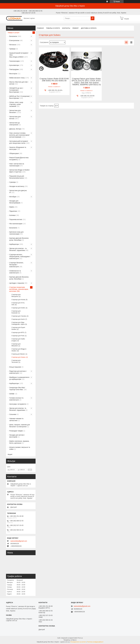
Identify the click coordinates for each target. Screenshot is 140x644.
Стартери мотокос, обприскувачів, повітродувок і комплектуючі (20, 257)
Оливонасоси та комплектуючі (15, 272)
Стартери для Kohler (18, 308)
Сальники (13, 414)
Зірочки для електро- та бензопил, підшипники (18, 409)
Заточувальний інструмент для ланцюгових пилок (19, 142)
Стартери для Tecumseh (16, 361)
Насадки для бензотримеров (15, 202)
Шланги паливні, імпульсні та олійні (20, 448)
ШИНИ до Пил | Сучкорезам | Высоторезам (20, 97)
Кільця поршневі (15, 367)
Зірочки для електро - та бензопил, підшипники (18, 249)
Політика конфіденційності (95, 642)
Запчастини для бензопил (15, 111)
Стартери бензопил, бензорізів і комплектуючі (16, 265)
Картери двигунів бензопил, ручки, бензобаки (19, 239)
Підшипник (13, 211)
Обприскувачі (14, 153)
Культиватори (14, 65)
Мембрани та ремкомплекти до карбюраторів (19, 378)
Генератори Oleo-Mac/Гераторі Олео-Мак (17, 389)
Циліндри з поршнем (17, 283)
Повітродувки (14, 69)
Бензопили (13, 36)
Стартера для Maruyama (16, 295)
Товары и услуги (53, 28)
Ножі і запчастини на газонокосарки (17, 165)
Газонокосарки (14, 61)
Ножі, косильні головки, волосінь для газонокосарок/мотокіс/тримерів (19, 135)
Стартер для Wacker (18, 354)
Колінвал (12, 215)
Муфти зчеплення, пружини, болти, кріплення (19, 442)
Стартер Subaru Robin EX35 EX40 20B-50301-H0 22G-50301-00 (54, 80)
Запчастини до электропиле (15, 124)
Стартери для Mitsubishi (16, 345)
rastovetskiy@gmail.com (19, 541)
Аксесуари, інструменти (18, 404)
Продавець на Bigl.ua (70, 640)
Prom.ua (80, 638)
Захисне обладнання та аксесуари (18, 148)
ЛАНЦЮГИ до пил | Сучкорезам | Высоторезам (16, 90)
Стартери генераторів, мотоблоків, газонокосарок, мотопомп (19, 289)
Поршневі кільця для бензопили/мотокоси (17, 177)
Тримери (12, 49)
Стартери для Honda (18, 300)
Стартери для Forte (18, 336)
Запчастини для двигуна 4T (18, 191)
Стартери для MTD (18, 332)
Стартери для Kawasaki (16, 312)
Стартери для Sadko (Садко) (18, 340)
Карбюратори (14, 244)
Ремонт (76, 28)
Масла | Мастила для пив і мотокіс (19, 83)
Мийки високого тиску (17, 78)
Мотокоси (13, 45)
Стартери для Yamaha (19, 316)
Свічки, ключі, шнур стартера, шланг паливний (16, 104)
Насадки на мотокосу (17, 186)
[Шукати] (93, 18)
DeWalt (12, 394)
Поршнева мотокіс (16, 219)
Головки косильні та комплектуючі (16, 399)
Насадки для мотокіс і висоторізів (17, 436)
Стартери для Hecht (18, 319)
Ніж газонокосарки (16, 224)
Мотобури (13, 197)
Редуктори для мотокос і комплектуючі (18, 372)
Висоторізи (13, 74)
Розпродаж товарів (16, 431)
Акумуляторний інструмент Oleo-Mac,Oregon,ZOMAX (19, 55)
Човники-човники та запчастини (16, 419)
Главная (40, 28)
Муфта (12, 207)
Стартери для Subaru (18, 357)
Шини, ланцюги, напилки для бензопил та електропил (20, 426)
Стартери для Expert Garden (18, 328)
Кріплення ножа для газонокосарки (16, 233)
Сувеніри (13, 182)
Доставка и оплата (89, 28)
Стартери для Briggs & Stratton (19, 350)
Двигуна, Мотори (15, 129)
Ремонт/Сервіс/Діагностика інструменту (19, 159)
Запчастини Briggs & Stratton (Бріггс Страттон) (19, 171)
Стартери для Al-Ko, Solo (18, 304)
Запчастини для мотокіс (15, 118)
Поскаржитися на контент (78, 642)
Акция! (10, 454)
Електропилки (14, 40)
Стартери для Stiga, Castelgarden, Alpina (18, 323)
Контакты (66, 28)
